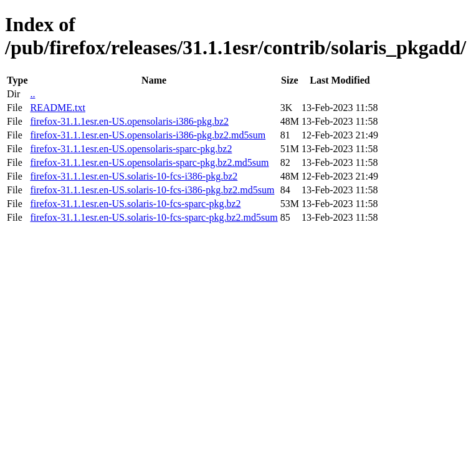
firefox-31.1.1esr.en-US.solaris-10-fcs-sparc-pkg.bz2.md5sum (154, 217)
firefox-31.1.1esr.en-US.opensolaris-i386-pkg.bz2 (129, 121)
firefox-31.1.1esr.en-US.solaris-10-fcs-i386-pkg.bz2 (134, 176)
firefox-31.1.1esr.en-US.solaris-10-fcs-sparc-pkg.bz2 (135, 204)
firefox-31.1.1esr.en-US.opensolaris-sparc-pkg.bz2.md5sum (149, 162)
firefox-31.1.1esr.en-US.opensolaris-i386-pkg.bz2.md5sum (148, 135)
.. (32, 94)
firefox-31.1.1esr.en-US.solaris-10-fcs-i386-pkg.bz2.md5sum (152, 190)
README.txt (57, 108)
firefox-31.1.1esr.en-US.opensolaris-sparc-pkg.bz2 (131, 149)
